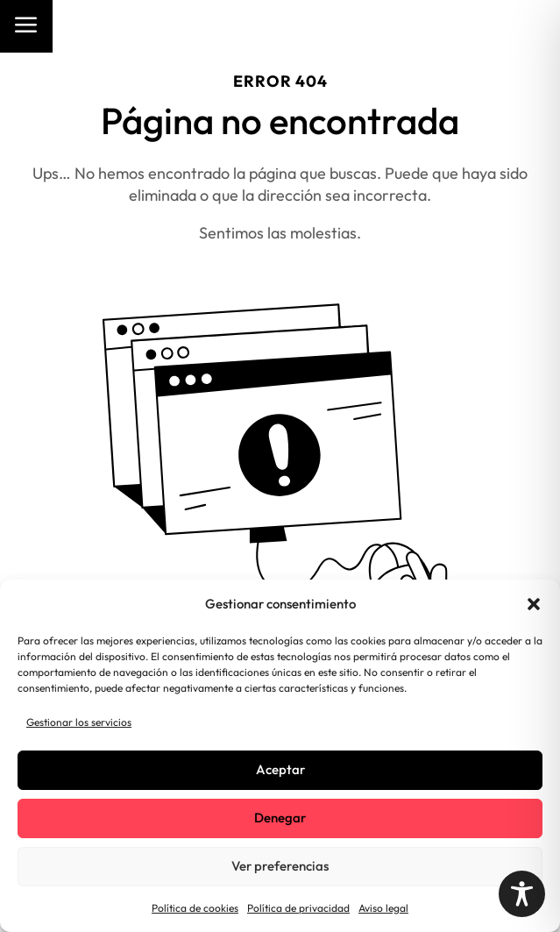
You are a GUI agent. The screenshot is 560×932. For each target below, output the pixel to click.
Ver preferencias (280, 866)
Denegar (280, 818)
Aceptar (280, 769)
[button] (534, 604)
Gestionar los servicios (79, 722)
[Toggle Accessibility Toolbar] (522, 894)
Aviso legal (383, 908)
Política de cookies (195, 908)
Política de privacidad (298, 908)
